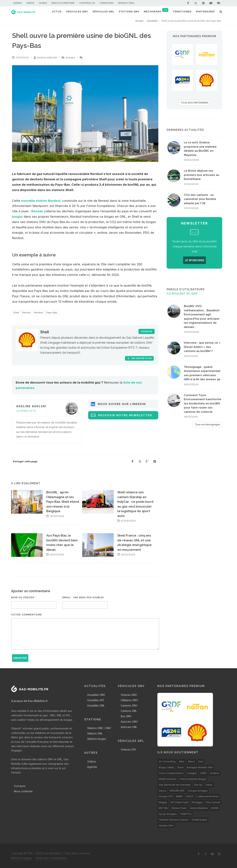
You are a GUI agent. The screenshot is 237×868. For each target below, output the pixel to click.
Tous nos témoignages (207, 424)
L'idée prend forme (208, 796)
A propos (20, 786)
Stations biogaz (97, 739)
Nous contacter (23, 791)
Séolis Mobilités (199, 808)
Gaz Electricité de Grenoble (175, 785)
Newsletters (126, 3)
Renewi (37, 211)
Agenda (18, 3)
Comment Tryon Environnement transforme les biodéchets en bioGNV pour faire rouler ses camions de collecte (203, 404)
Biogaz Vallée (166, 767)
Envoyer (20, 658)
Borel (181, 767)
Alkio (182, 761)
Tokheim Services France (173, 820)
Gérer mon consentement (51, 858)
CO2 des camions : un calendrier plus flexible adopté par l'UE (200, 199)
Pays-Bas (52, 312)
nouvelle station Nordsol (41, 201)
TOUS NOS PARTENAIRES (195, 103)
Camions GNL (129, 711)
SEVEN (215, 808)
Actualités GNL (96, 706)
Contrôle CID (87, 3)
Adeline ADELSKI (47, 57)
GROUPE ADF (177, 791)
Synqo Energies (168, 814)
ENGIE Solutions (168, 779)
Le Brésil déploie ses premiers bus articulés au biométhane (202, 175)
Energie (70, 57)
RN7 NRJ (164, 808)
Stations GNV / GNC (99, 728)
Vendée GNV (166, 826)
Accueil (139, 21)
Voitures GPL (128, 749)
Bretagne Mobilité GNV (200, 767)
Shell (16, 312)
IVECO (190, 796)
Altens (191, 761)
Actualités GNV (96, 695)
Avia (201, 761)
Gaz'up (198, 785)
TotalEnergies (199, 820)
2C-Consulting (167, 761)
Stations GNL (95, 733)
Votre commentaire (26, 615)
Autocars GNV (129, 722)
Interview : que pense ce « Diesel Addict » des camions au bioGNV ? (202, 347)
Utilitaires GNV (129, 700)
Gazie (209, 785)
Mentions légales (21, 858)
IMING (179, 796)
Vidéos (30, 3)
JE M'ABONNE (195, 260)
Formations (107, 3)
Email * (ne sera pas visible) (83, 597)
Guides (43, 3)
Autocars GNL (129, 727)
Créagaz (192, 773)
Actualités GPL (96, 700)
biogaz (17, 217)
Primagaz (197, 802)
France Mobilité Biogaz (193, 779)
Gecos (162, 791)
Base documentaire (63, 3)
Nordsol (39, 312)
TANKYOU (186, 814)
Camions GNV (129, 706)
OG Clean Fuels (179, 802)
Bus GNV (126, 716)
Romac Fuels (179, 808)
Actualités (152, 21)
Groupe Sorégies (198, 791)
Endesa (215, 773)
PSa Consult (213, 802)
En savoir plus (139, 358)
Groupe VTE (166, 796)
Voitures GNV (129, 695)
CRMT (204, 773)
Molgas (163, 802)
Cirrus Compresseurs (171, 773)
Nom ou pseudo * (24, 597)
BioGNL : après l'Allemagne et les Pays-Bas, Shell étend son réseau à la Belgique (63, 502)
